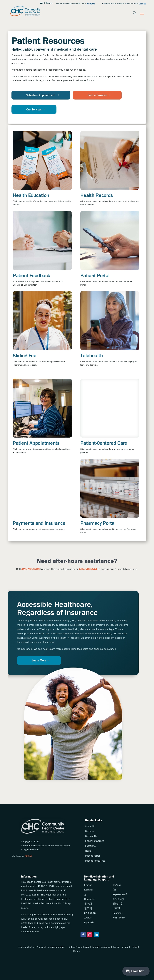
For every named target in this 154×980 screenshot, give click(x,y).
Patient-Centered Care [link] (104, 443)
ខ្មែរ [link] (114, 890)
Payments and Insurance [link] (39, 523)
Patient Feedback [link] (31, 275)
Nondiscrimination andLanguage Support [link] (99, 878)
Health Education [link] (31, 195)
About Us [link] (90, 826)
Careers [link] (89, 831)
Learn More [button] (39, 660)
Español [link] (89, 890)
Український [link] (120, 894)
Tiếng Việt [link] (118, 899)
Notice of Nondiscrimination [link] (51, 947)
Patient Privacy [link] (120, 947)
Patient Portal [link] (95, 275)
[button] (142, 13)
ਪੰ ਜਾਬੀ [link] (116, 908)
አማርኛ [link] (88, 918)
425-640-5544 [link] (88, 569)
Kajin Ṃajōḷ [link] (119, 918)
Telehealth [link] (92, 355)
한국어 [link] (88, 908)
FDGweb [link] (29, 856)
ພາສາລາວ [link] (90, 913)
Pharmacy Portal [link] (98, 523)
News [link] (88, 851)
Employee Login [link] (26, 947)
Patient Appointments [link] (36, 443)
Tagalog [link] (117, 885)
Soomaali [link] (118, 913)
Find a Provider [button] (97, 95)
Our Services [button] (34, 109)
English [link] (88, 885)
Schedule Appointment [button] (41, 95)
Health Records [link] (97, 195)
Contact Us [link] (91, 836)
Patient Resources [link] (95, 861)
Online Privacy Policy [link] (79, 947)
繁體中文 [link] (118, 904)
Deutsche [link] (89, 899)
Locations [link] (90, 846)
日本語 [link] (88, 904)
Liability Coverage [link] (95, 841)
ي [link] (85, 894)
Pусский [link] (89, 922)
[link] (25, 11)
